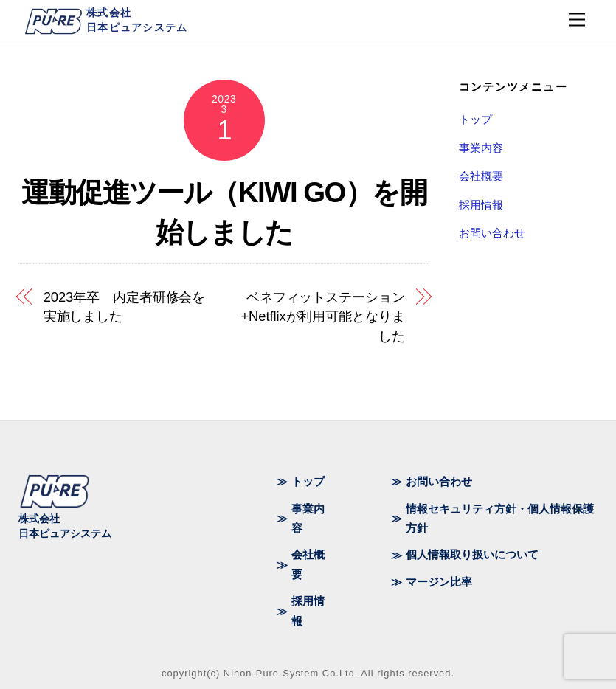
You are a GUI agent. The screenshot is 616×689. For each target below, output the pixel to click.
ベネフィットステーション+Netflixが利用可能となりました (322, 316)
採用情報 (481, 205)
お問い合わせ (492, 233)
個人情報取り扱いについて (472, 554)
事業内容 (481, 148)
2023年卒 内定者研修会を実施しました (125, 307)
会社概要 (481, 176)
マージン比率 (439, 582)
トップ (475, 119)
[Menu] (577, 20)
